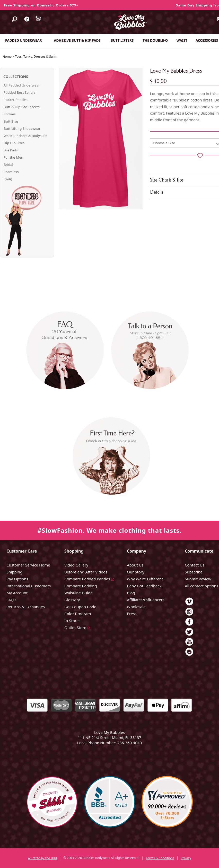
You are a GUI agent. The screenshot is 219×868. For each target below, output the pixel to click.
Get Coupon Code (80, 607)
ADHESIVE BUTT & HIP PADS (77, 40)
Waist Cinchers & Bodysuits (26, 136)
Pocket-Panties (16, 100)
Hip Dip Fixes (14, 143)
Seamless (11, 172)
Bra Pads (11, 150)
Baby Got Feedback (144, 586)
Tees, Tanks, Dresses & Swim (36, 57)
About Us (135, 565)
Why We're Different (145, 579)
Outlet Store (75, 628)
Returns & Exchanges (26, 607)
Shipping (14, 572)
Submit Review (198, 579)
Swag (8, 179)
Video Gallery (76, 565)
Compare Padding (81, 586)
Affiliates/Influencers (146, 600)
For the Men (13, 157)
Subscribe (194, 572)
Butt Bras (11, 121)
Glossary (72, 600)
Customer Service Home (28, 565)
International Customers (29, 586)
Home (7, 57)
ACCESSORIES (207, 40)
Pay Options (17, 579)
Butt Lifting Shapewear (22, 128)
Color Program (78, 614)
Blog (131, 593)
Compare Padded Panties (87, 579)
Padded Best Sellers (20, 92)
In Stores (72, 621)
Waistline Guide (78, 593)
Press (132, 614)
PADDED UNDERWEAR (23, 40)
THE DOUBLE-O (155, 40)
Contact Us (195, 565)
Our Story (136, 572)
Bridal (8, 165)
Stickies (10, 114)
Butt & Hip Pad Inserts (22, 107)
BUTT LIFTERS (122, 40)
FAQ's (11, 600)
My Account (17, 593)
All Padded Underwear (22, 85)
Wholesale (136, 607)
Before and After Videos (86, 572)
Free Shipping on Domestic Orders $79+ (41, 5)
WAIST (182, 40)
